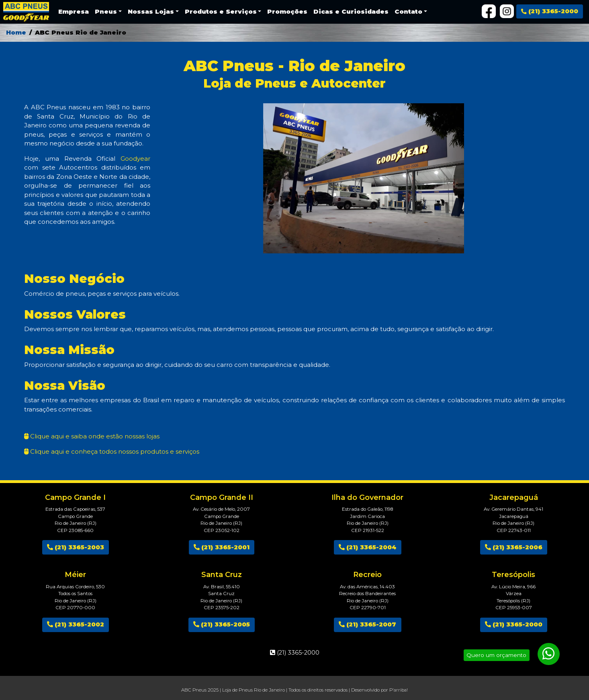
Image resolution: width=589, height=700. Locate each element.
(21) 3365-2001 (222, 547)
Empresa (74, 11)
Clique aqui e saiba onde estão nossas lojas (94, 436)
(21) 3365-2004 (368, 547)
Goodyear (135, 159)
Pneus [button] (106, 11)
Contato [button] (408, 11)
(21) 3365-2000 (550, 11)
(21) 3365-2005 (222, 624)
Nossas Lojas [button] (151, 11)
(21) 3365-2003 (76, 547)
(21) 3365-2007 (367, 624)
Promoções (287, 11)
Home (16, 32)
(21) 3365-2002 (76, 624)
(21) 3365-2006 (514, 547)
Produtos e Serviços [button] (221, 11)
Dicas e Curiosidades (351, 11)
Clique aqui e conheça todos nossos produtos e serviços (114, 451)
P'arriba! (399, 690)
